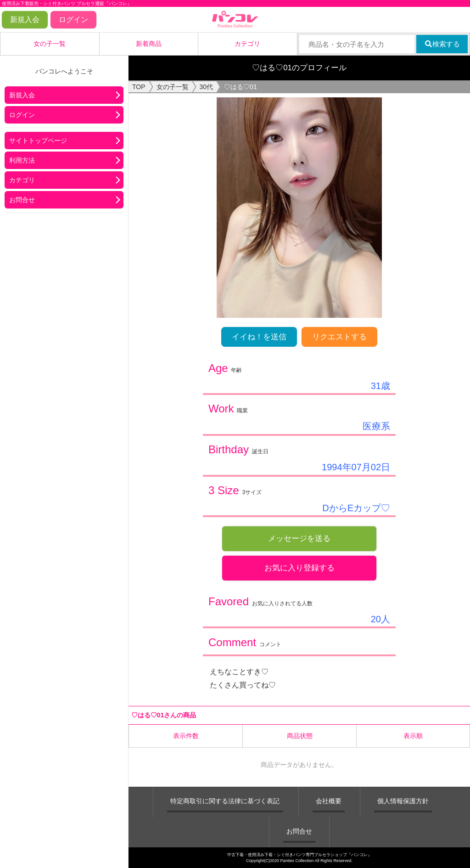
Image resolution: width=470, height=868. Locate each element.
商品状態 (300, 736)
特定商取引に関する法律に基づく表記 (225, 801)
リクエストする (339, 337)
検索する (442, 44)
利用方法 (22, 160)
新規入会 (25, 20)
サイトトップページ (38, 141)
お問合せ (22, 200)
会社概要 (329, 801)
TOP (139, 87)
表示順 (413, 736)
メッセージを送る (299, 538)
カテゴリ (247, 44)
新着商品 (149, 44)
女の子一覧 (50, 44)
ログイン (73, 20)
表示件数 (186, 736)
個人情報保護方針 (403, 801)
